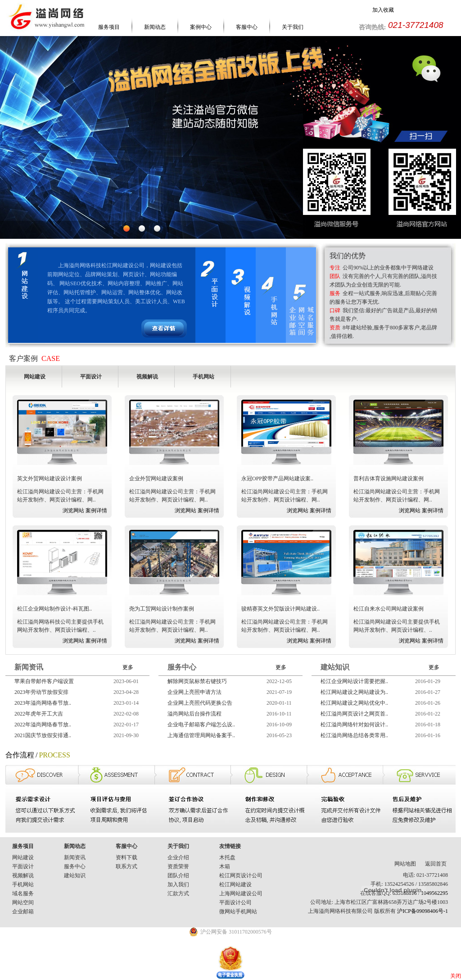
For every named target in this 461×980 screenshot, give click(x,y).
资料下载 (127, 857)
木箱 (225, 866)
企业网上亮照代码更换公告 (200, 703)
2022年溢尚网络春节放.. (43, 725)
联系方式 (127, 866)
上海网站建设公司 (241, 893)
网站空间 (23, 903)
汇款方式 (178, 893)
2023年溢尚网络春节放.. (43, 703)
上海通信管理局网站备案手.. (201, 735)
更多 (128, 667)
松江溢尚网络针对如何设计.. (354, 725)
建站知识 (75, 875)
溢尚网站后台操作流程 (194, 714)
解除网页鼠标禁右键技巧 (197, 681)
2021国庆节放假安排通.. (43, 735)
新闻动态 (155, 27)
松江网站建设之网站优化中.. (354, 703)
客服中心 (247, 27)
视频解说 (23, 875)
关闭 (456, 976)
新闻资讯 (75, 857)
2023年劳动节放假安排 (41, 692)
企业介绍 (178, 857)
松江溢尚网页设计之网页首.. (354, 714)
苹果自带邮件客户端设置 (44, 681)
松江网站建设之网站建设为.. (354, 692)
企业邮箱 (23, 912)
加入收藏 (383, 10)
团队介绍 (178, 875)
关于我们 (293, 27)
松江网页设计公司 (241, 875)
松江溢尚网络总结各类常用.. (354, 735)
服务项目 (109, 27)
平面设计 (23, 866)
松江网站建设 (235, 884)
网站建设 (23, 857)
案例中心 (201, 27)
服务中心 (75, 866)
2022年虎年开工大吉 (39, 714)
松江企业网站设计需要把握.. (354, 681)
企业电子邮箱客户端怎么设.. (201, 725)
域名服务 (23, 893)
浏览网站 (73, 511)
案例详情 (96, 511)
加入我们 (178, 884)
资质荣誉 (178, 866)
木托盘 (227, 857)
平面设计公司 (235, 903)
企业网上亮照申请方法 (194, 692)
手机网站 (23, 884)
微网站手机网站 (238, 912)
